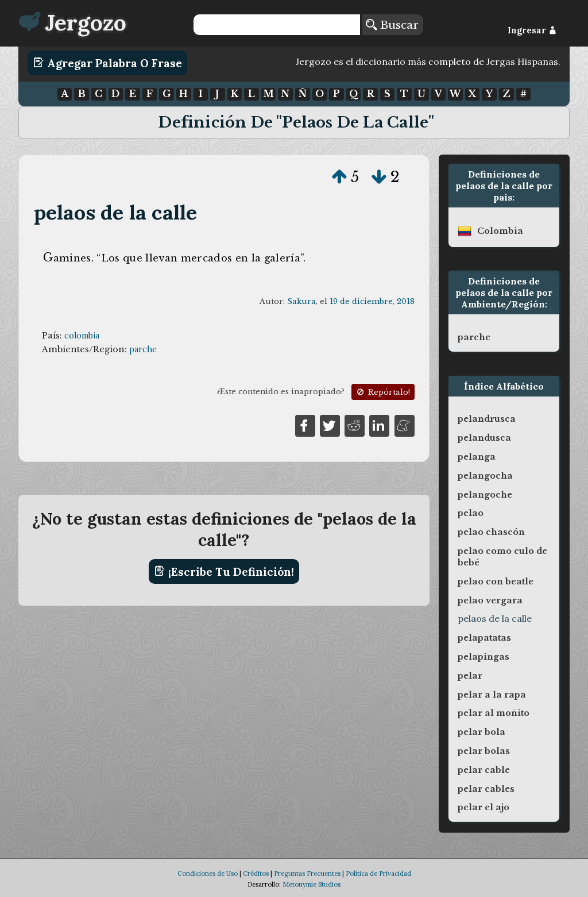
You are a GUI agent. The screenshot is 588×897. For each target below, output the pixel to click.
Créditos (256, 873)
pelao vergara (490, 600)
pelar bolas (484, 751)
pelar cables (486, 789)
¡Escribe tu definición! (224, 571)
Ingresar (532, 30)
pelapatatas (484, 638)
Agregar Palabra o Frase (108, 63)
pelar (470, 676)
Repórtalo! (382, 392)
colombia (82, 336)
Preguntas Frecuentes (307, 873)
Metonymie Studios (312, 884)
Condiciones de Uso (208, 873)
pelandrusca (487, 419)
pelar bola (481, 732)
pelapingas (483, 657)
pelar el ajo (483, 807)
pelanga (477, 457)
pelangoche (485, 495)
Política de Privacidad (378, 873)
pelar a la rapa (492, 695)
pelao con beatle (496, 582)
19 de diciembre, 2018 (372, 301)
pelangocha (485, 476)
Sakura (301, 301)
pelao (471, 513)
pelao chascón (491, 532)
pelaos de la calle (116, 212)
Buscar (392, 25)
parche (143, 349)
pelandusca (484, 438)
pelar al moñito (494, 713)
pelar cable (484, 770)
